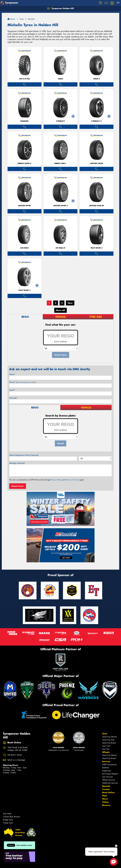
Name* (12, 374)
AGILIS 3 (97, 79)
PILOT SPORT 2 (97, 248)
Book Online (108, 792)
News (105, 799)
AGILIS (60, 79)
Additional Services (110, 783)
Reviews (106, 805)
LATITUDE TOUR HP (96, 206)
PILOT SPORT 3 (24, 290)
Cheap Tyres (8, 823)
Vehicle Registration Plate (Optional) (24, 455)
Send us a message (16, 760)
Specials (106, 786)
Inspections (107, 771)
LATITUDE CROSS (97, 163)
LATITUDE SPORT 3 (60, 206)
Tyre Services (107, 777)
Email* (12, 390)
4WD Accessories (109, 765)
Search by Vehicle (109, 737)
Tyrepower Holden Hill (60, 8)
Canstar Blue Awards (11, 817)
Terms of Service (72, 480)
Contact (106, 789)
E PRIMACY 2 (96, 121)
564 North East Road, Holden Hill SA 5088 (18, 749)
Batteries (106, 768)
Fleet (105, 796)
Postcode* (13, 398)
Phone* (23, 382)
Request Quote (18, 486)
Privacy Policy (56, 480)
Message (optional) (17, 463)
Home (11, 19)
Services (106, 761)
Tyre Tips (106, 749)
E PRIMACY (60, 121)
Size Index (7, 814)
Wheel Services (108, 780)
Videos (106, 802)
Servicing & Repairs (110, 774)
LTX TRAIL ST (60, 248)
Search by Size (108, 740)
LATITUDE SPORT (25, 206)
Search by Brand (109, 743)
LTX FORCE (24, 248)
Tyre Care (106, 746)
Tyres (105, 734)
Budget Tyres (8, 820)
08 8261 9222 (15, 755)
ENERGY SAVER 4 (24, 163)
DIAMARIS (24, 121)
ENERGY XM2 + (60, 163)
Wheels (106, 752)
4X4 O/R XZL (24, 79)
